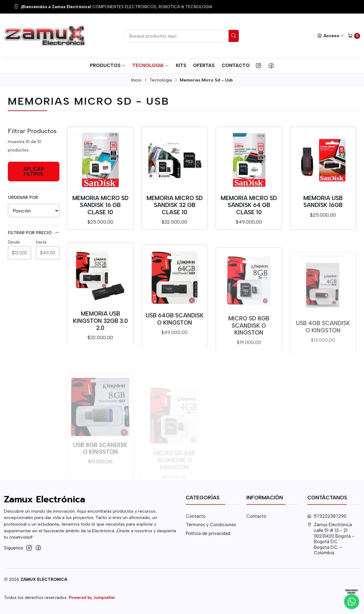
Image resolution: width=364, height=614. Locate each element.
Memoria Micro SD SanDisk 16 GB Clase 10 (100, 205)
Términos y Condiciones (211, 525)
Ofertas (204, 65)
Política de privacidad (208, 533)
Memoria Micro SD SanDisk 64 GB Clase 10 (249, 205)
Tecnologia (151, 65)
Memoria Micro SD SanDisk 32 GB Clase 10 (175, 205)
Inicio (136, 80)
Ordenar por (23, 197)
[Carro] (354, 36)
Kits (181, 65)
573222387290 (327, 516)
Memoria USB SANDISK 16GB (323, 202)
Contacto (236, 65)
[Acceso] (331, 36)
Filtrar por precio (34, 233)
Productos (108, 65)
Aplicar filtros (33, 171)
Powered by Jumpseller (92, 597)
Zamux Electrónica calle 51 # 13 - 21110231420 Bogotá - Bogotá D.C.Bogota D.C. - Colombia (331, 539)
